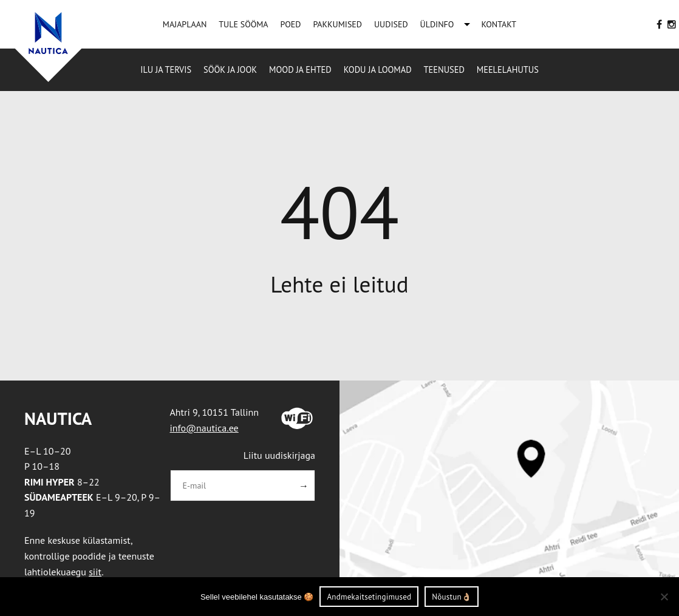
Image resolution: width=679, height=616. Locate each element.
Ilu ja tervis (166, 69)
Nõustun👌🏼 (452, 597)
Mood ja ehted (300, 69)
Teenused (444, 69)
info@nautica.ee (204, 428)
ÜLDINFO (437, 24)
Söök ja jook (230, 69)
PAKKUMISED (337, 24)
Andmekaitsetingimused (369, 597)
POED (291, 24)
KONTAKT (499, 24)
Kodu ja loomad (378, 69)
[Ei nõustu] (664, 597)
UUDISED (391, 24)
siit (95, 572)
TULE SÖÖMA (243, 24)
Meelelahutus (508, 69)
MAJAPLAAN (185, 24)
